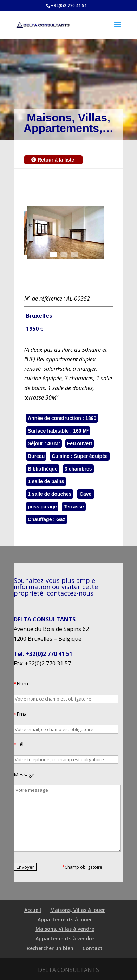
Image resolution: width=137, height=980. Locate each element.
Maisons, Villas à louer (78, 910)
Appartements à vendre (65, 938)
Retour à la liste (53, 160)
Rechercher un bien (50, 948)
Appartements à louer (65, 919)
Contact (93, 948)
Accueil (33, 910)
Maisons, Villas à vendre (65, 929)
